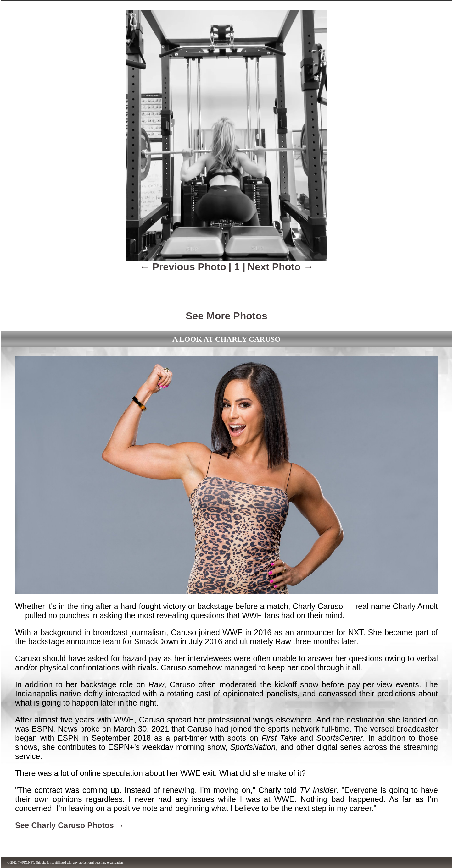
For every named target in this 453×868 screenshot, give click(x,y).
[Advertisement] (226, 287)
